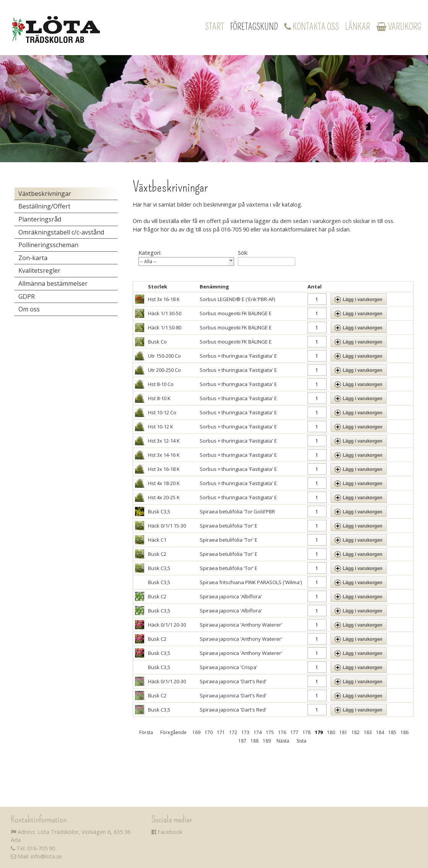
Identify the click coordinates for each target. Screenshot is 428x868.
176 (282, 732)
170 (209, 732)
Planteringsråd (40, 219)
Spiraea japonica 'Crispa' (229, 667)
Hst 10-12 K (161, 427)
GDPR (27, 296)
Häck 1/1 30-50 (165, 313)
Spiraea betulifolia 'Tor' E (229, 526)
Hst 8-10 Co (161, 384)
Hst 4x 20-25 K (164, 497)
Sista (301, 741)
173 (245, 732)
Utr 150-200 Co (164, 356)
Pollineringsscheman (48, 245)
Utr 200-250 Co (164, 370)
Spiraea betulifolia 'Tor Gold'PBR (237, 511)
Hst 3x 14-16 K (164, 455)
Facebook (167, 832)
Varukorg (399, 27)
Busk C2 (157, 554)
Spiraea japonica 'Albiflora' (231, 596)
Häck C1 (157, 540)
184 (380, 732)
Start (215, 27)
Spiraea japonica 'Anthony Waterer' (241, 625)
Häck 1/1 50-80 (165, 327)
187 (242, 741)
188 (255, 741)
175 (270, 732)
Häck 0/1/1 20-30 (167, 625)
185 (392, 732)
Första (146, 732)
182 (356, 732)
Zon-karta (33, 258)
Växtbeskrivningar (45, 194)
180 (331, 732)
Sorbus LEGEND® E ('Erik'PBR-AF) (237, 299)
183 (368, 732)
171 (221, 732)
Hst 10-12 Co (162, 412)
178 (307, 732)
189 (267, 741)
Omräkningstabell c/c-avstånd (61, 232)
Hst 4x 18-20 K (164, 483)
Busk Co (157, 342)
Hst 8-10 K (159, 398)
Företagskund (254, 27)
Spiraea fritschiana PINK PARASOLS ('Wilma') (251, 582)
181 (343, 732)
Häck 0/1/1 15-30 (167, 526)
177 (294, 732)
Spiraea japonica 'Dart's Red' (233, 681)
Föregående (173, 732)
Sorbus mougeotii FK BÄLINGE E (236, 313)
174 (258, 732)
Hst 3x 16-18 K (164, 299)
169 (196, 732)
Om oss (29, 309)
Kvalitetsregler (39, 270)
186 (404, 732)
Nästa (283, 741)
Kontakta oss (312, 27)
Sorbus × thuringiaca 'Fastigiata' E (238, 356)
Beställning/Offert (44, 206)
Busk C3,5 (159, 511)
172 (233, 732)
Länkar (358, 27)
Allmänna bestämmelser (53, 283)
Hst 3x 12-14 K (164, 441)
